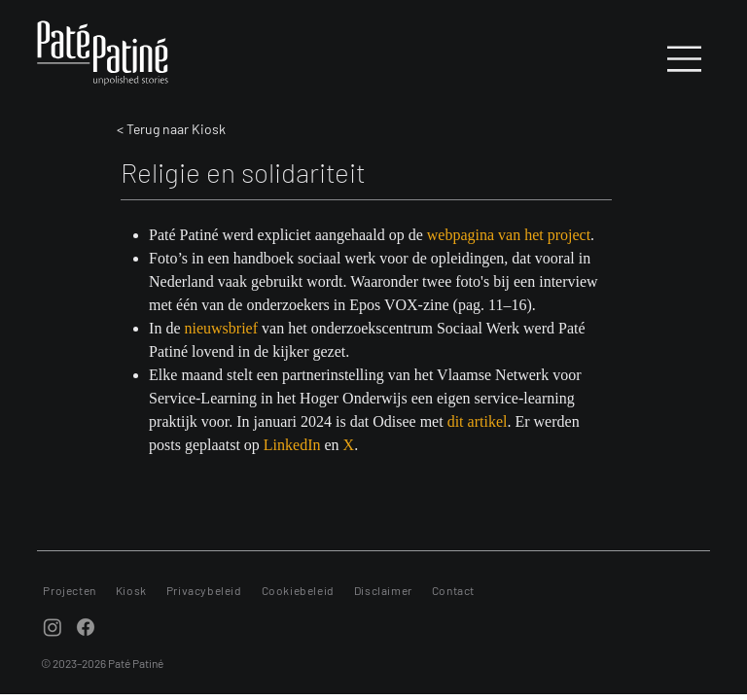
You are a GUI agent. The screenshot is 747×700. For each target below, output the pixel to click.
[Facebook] (86, 627)
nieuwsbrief (222, 328)
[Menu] (686, 59)
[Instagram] (53, 627)
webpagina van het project (509, 235)
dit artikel (478, 421)
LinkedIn (292, 445)
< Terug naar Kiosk (171, 129)
